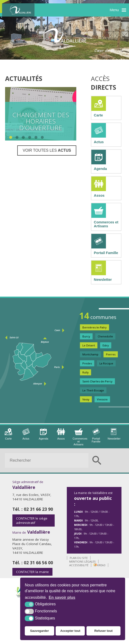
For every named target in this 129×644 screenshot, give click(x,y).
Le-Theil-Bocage (93, 390)
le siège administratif (32, 520)
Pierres (111, 354)
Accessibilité (79, 565)
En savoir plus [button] (62, 597)
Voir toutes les (47, 150)
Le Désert (89, 345)
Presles (87, 363)
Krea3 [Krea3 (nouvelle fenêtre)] (100, 565)
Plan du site (79, 558)
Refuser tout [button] (103, 631)
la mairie (32, 572)
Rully (86, 372)
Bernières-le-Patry (95, 327)
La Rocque (106, 363)
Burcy (86, 336)
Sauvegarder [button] (40, 631)
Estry (106, 345)
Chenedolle (105, 336)
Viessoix (102, 399)
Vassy (86, 399)
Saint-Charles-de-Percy (97, 381)
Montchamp (90, 354)
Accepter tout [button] (70, 631)
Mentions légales (82, 561)
